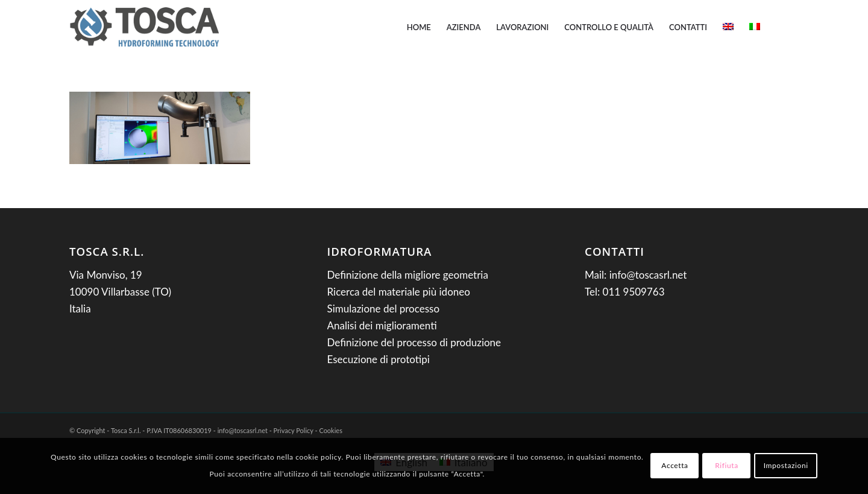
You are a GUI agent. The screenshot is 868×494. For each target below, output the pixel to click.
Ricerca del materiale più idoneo (399, 292)
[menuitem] (419, 27)
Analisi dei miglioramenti (382, 325)
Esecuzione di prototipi (379, 359)
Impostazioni (786, 465)
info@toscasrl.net (648, 275)
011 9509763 (634, 292)
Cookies (331, 430)
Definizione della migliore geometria (408, 275)
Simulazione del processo (384, 309)
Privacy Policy (294, 430)
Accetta (675, 465)
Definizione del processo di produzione (414, 342)
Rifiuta (727, 465)
